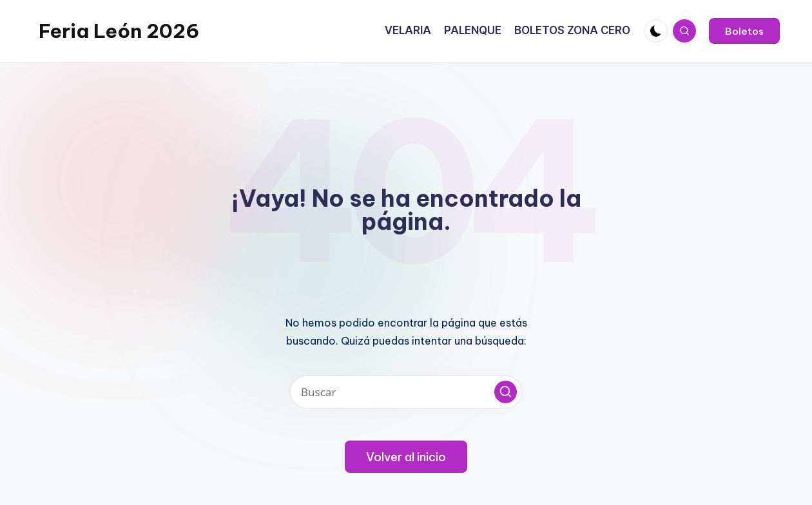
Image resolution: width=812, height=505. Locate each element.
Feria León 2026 (119, 31)
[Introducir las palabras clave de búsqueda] (406, 392)
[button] (744, 31)
